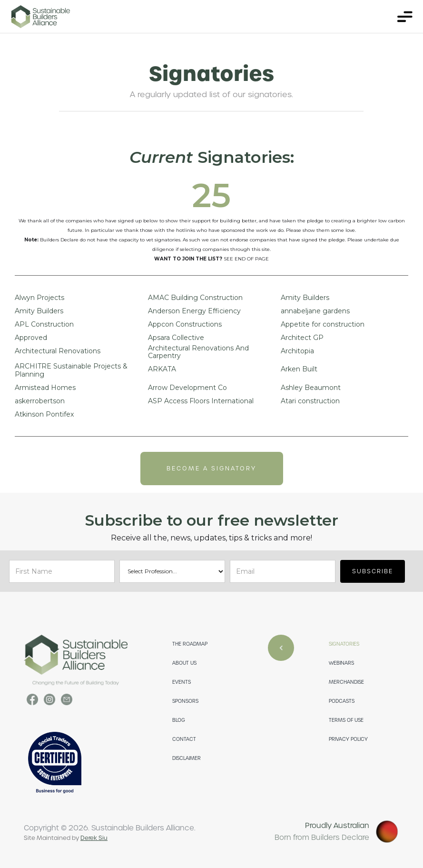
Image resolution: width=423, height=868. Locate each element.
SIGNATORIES (344, 644)
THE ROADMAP (190, 644)
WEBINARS (341, 663)
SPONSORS (185, 701)
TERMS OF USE (346, 720)
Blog (179, 720)
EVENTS (182, 682)
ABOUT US (184, 663)
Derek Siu (94, 838)
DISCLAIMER (187, 758)
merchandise (346, 682)
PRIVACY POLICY (348, 739)
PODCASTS (342, 701)
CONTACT (184, 739)
